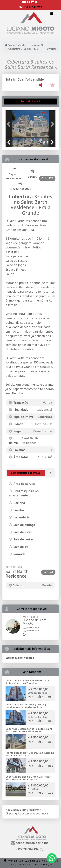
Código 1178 (31, 49)
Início (10, 45)
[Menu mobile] (30, 23)
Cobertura (14, 49)
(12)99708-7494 (31, 628)
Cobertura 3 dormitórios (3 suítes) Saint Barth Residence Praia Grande (29, 730)
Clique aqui (12, 813)
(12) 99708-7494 (33, 7)
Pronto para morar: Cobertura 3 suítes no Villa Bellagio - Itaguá (30, 754)
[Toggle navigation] (52, 14)
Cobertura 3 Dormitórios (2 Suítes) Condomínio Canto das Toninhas (26, 706)
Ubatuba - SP (36, 45)
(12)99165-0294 (31, 631)
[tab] (16, 102)
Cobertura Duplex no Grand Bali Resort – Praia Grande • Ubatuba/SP (29, 778)
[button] (9, 124)
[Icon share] (24, 2)
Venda (22, 45)
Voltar (51, 49)
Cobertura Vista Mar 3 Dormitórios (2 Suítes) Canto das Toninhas (27, 682)
